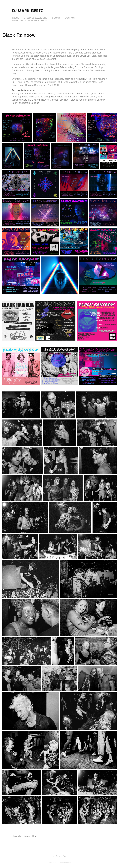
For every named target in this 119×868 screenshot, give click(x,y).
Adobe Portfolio (65, 863)
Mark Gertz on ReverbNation (30, 21)
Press (16, 18)
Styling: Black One (36, 18)
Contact (70, 18)
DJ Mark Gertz (28, 11)
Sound (56, 18)
